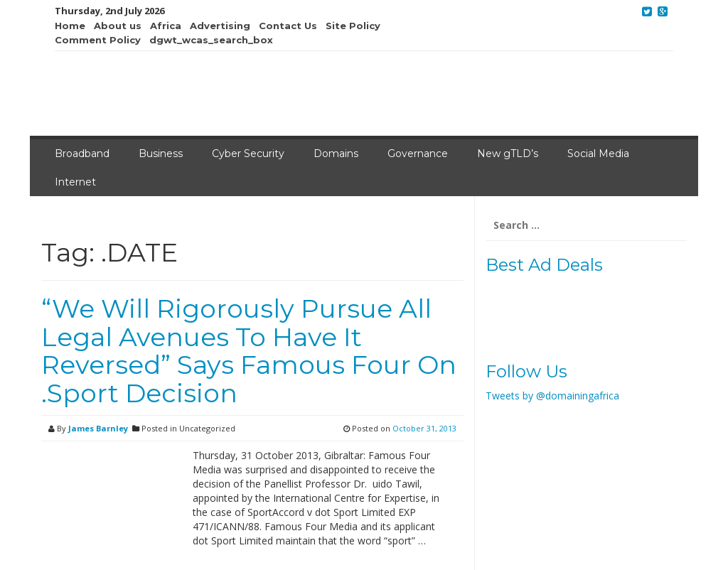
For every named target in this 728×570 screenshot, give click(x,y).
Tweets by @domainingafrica (552, 396)
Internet (75, 182)
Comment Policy (98, 40)
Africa (166, 26)
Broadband (82, 154)
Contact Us (288, 26)
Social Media (598, 154)
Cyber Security (248, 154)
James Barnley (98, 428)
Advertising (220, 26)
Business (161, 154)
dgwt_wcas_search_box (211, 40)
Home (70, 26)
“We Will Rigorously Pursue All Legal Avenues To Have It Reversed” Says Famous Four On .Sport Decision (249, 351)
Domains (336, 154)
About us (118, 26)
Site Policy (353, 26)
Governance (418, 154)
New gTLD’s (508, 154)
